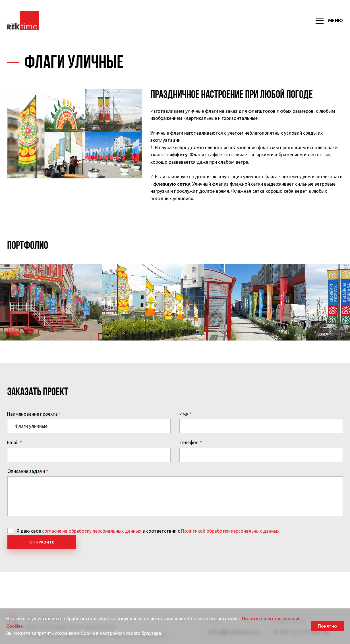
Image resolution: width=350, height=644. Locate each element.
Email (13, 442)
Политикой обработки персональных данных (230, 531)
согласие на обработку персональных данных (92, 531)
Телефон (189, 442)
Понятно (327, 626)
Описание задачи (26, 471)
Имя (184, 414)
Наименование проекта (32, 414)
